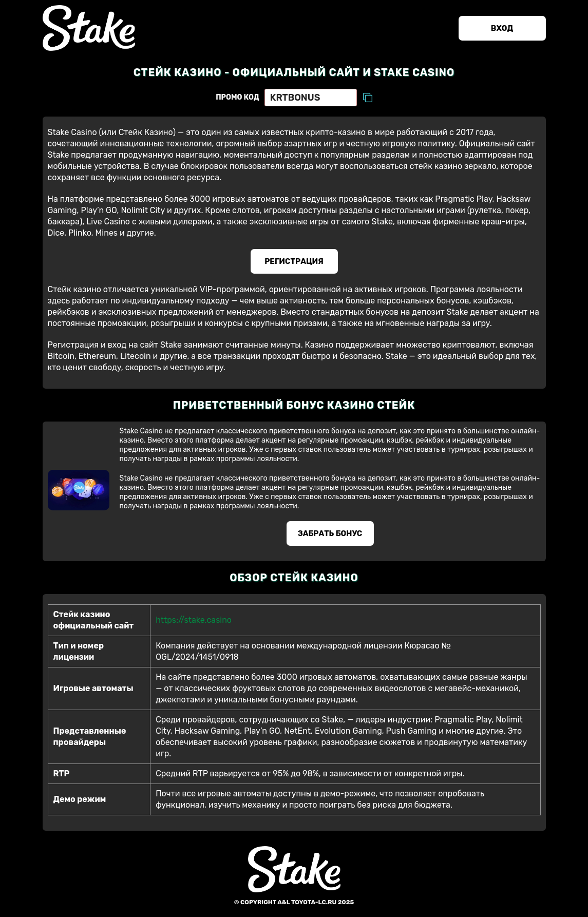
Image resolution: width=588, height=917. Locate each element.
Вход (502, 28)
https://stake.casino (194, 620)
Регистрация (294, 261)
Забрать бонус (330, 533)
